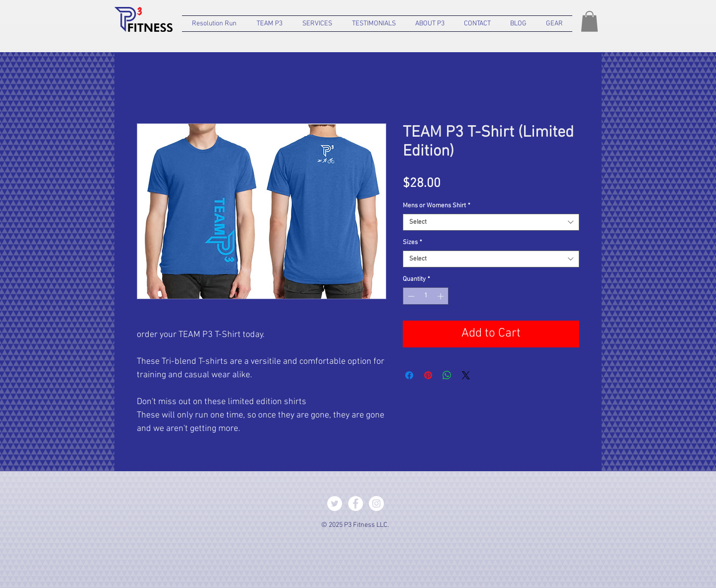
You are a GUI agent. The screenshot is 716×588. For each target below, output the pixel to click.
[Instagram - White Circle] (376, 504)
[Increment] (442, 296)
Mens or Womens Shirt (437, 206)
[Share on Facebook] (409, 375)
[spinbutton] (426, 296)
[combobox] (491, 222)
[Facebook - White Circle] (356, 504)
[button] (269, 24)
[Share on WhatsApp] (447, 375)
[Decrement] (410, 296)
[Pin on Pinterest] (428, 375)
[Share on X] (466, 375)
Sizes (412, 243)
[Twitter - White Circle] (335, 504)
